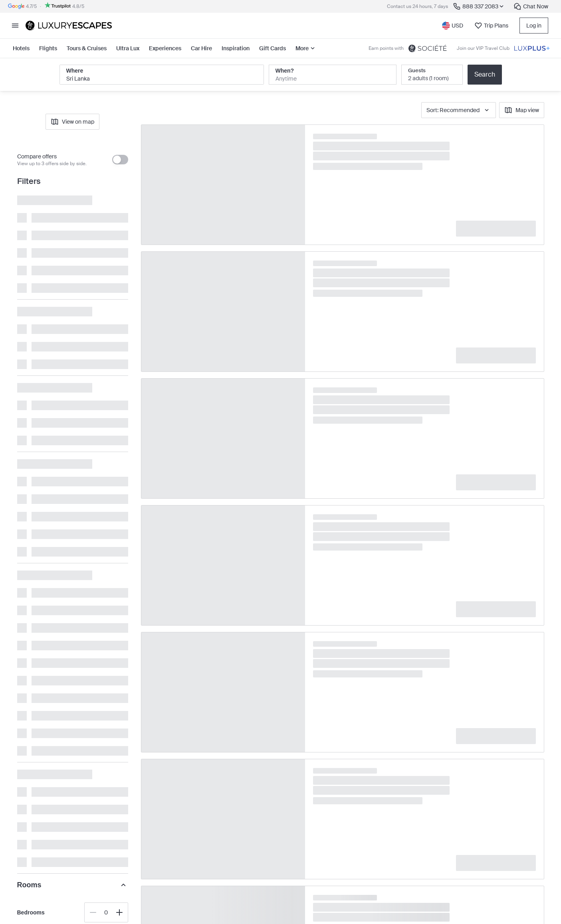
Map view (522, 110)
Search (485, 74)
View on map (72, 122)
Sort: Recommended (459, 110)
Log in (534, 26)
